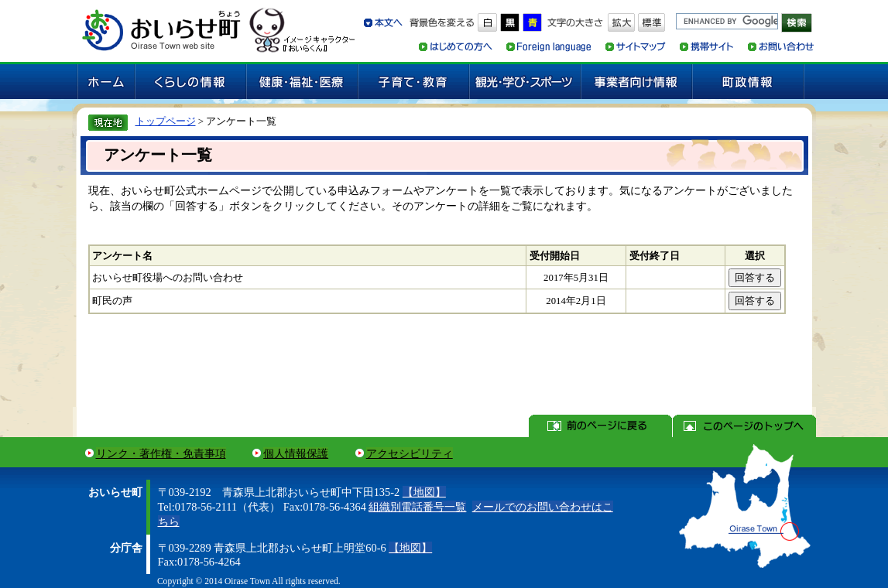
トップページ (166, 121)
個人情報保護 (296, 453)
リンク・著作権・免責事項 (161, 453)
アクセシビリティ (410, 453)
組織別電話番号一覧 (417, 507)
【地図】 (424, 492)
